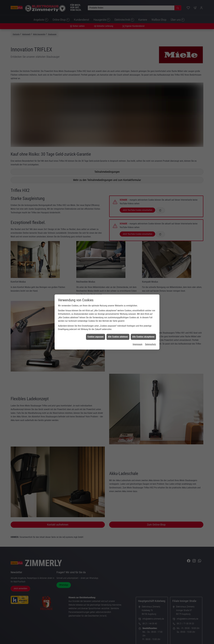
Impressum (138, 344)
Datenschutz (151, 344)
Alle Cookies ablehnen (118, 337)
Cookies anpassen (96, 337)
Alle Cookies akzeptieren (143, 337)
